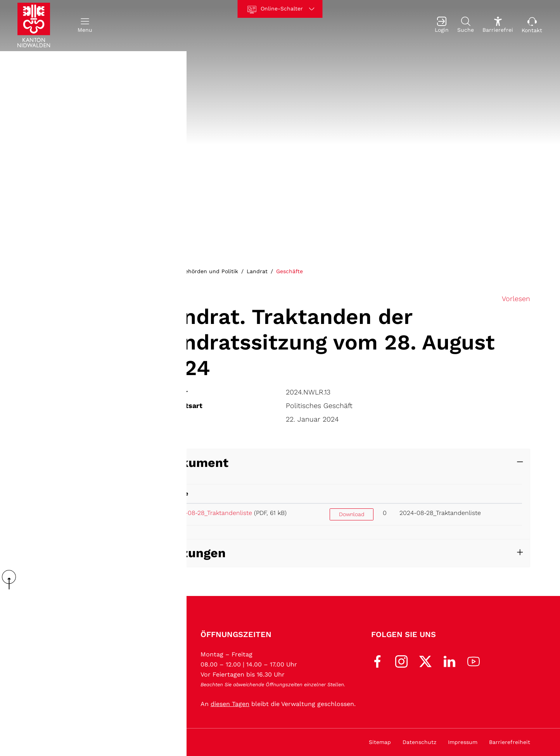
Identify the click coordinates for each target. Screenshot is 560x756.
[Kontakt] (532, 26)
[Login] (442, 26)
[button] (85, 26)
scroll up (12, 580)
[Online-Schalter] (280, 9)
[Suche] (466, 26)
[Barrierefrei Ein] (498, 26)
